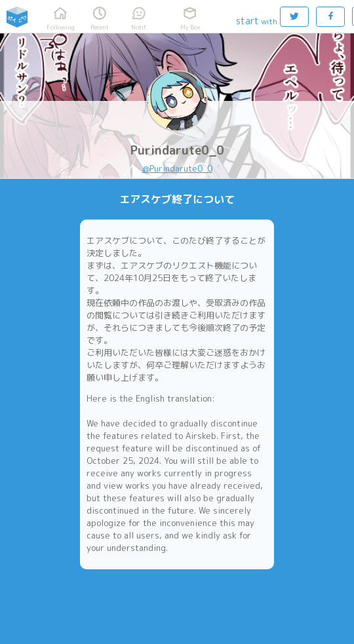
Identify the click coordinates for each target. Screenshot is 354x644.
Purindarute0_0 (177, 150)
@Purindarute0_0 (177, 168)
